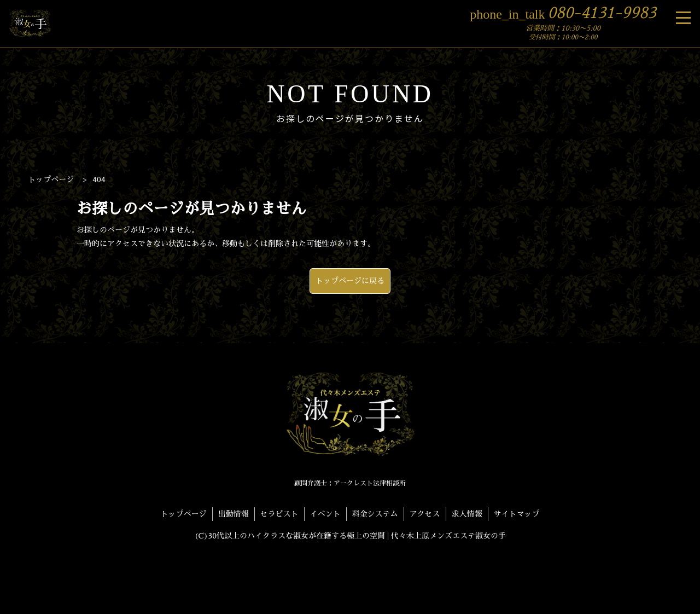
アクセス (425, 514)
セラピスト (279, 514)
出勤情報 (234, 514)
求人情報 (467, 514)
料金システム (375, 514)
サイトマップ (517, 514)
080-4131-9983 (563, 13)
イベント (325, 514)
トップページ (184, 514)
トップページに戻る (350, 281)
